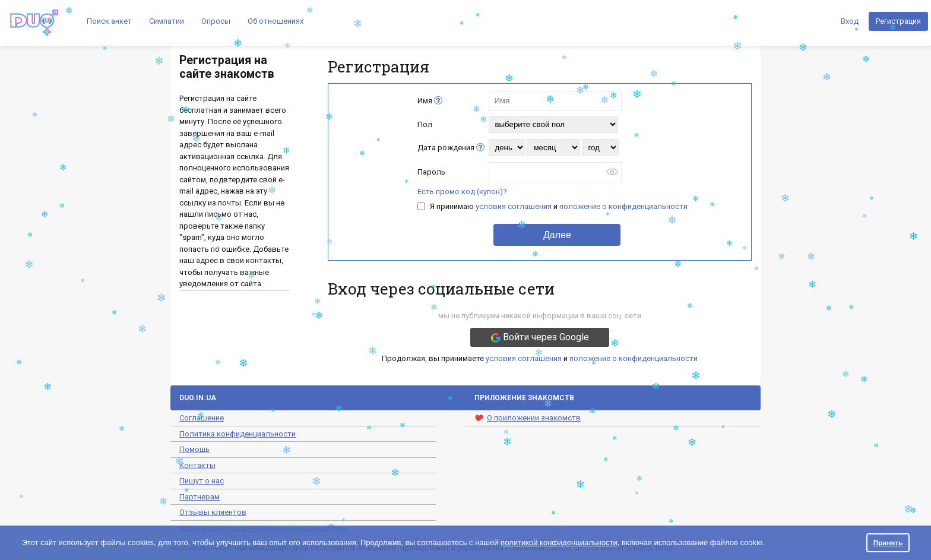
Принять (888, 542)
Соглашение (202, 418)
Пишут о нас (202, 481)
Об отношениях (275, 21)
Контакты (197, 465)
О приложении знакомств (528, 418)
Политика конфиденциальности (237, 434)
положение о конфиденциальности (623, 206)
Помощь (194, 449)
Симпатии (167, 21)
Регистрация (898, 21)
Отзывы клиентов (213, 512)
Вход (850, 21)
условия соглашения (514, 206)
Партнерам (199, 497)
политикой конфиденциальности (559, 542)
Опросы (216, 21)
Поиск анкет (109, 21)
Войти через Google (540, 337)
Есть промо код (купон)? (462, 192)
